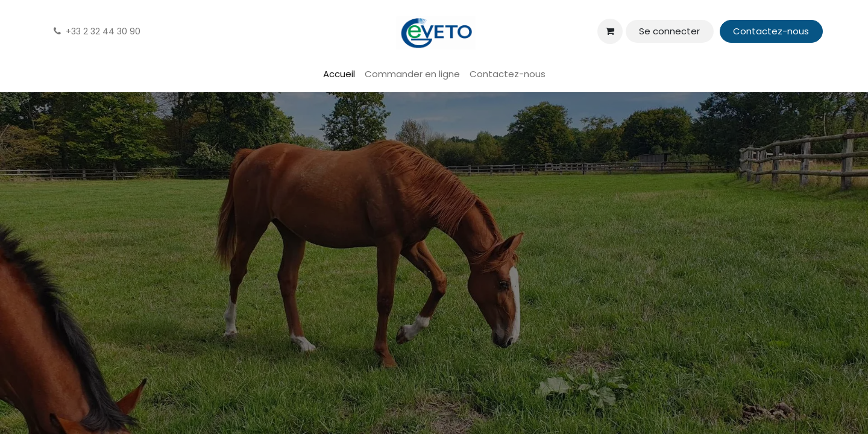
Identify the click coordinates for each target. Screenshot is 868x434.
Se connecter (669, 31)
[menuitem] (339, 74)
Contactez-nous (771, 31)
